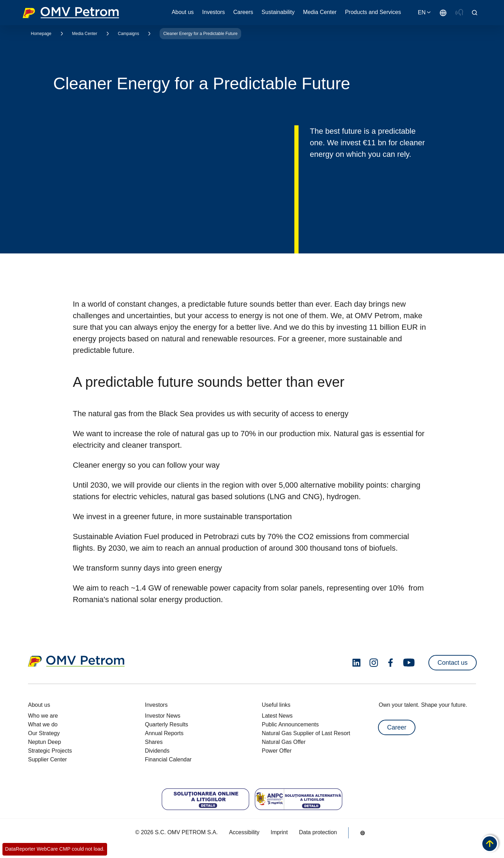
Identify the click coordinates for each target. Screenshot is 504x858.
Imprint (279, 832)
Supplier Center (47, 759)
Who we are (43, 716)
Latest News (277, 716)
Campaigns (129, 34)
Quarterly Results (167, 724)
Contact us (453, 663)
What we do (43, 724)
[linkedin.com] (356, 663)
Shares (154, 742)
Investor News (163, 716)
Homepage (41, 34)
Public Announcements (290, 724)
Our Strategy (44, 733)
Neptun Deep (44, 742)
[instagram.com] (374, 663)
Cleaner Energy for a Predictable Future (200, 34)
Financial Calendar (168, 759)
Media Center (85, 34)
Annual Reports (164, 733)
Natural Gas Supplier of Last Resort (306, 733)
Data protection (318, 832)
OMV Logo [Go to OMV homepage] (71, 13)
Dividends (157, 751)
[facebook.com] (391, 663)
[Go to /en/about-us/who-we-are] (443, 13)
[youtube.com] (409, 663)
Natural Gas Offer (284, 742)
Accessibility (244, 832)
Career (397, 727)
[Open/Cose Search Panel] (475, 13)
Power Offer (277, 751)
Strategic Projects (50, 751)
